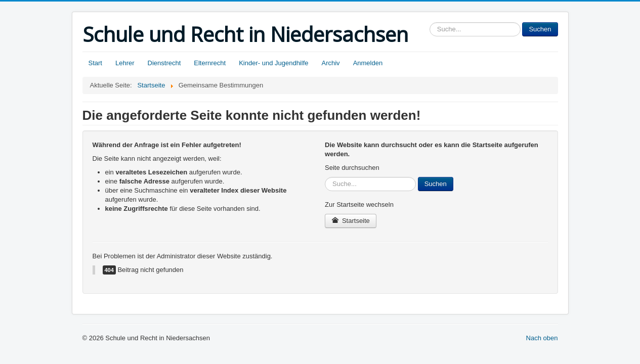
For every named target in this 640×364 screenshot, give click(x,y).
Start (95, 63)
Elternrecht (210, 63)
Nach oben (542, 338)
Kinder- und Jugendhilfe (273, 63)
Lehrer (125, 63)
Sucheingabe (430, 22)
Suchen (540, 29)
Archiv (331, 63)
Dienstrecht (164, 63)
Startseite (351, 221)
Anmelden (368, 63)
